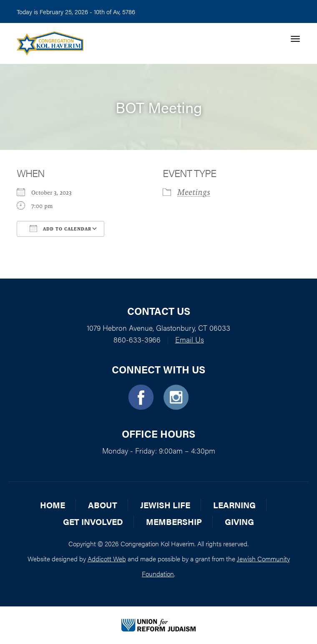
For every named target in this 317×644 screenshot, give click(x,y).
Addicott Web (107, 559)
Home (53, 505)
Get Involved (93, 521)
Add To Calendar (60, 228)
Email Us (190, 339)
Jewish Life (165, 505)
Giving (239, 521)
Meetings (194, 192)
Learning (234, 505)
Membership (174, 521)
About (103, 505)
